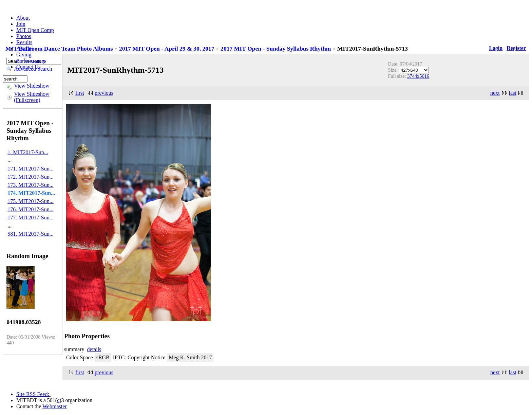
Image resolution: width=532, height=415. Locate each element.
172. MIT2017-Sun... (31, 177)
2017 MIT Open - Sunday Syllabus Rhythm (276, 49)
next (495, 93)
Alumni (25, 48)
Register (516, 48)
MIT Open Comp (35, 30)
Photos (24, 36)
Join (21, 24)
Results (24, 42)
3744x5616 (418, 76)
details (94, 349)
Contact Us (28, 67)
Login (496, 48)
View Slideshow (32, 86)
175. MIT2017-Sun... (31, 201)
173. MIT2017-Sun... (31, 185)
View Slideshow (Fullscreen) (32, 97)
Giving (24, 55)
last (513, 93)
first (80, 93)
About (23, 18)
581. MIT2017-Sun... (31, 234)
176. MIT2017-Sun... (31, 209)
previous (104, 93)
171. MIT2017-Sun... (31, 169)
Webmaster (55, 406)
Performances (31, 61)
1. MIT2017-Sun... (28, 152)
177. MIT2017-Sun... (31, 218)
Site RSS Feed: (33, 394)
